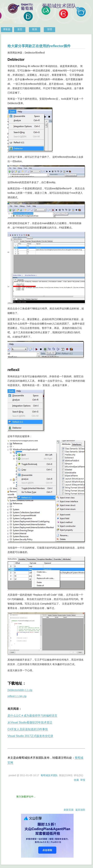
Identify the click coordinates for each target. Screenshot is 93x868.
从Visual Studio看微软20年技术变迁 (30, 722)
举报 (83, 780)
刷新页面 (69, 810)
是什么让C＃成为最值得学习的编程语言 (32, 716)
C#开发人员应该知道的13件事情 (28, 729)
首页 (20, 29)
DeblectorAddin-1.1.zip (20, 690)
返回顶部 (80, 810)
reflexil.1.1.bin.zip (17, 696)
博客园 (7, 29)
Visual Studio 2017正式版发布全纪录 (30, 736)
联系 (35, 29)
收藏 (76, 780)
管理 (50, 29)
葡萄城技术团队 (49, 775)
